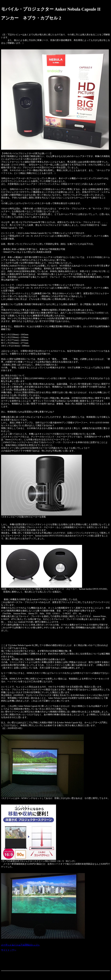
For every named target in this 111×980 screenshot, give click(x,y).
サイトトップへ (9, 950)
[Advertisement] (50, 962)
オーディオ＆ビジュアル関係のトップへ (20, 945)
